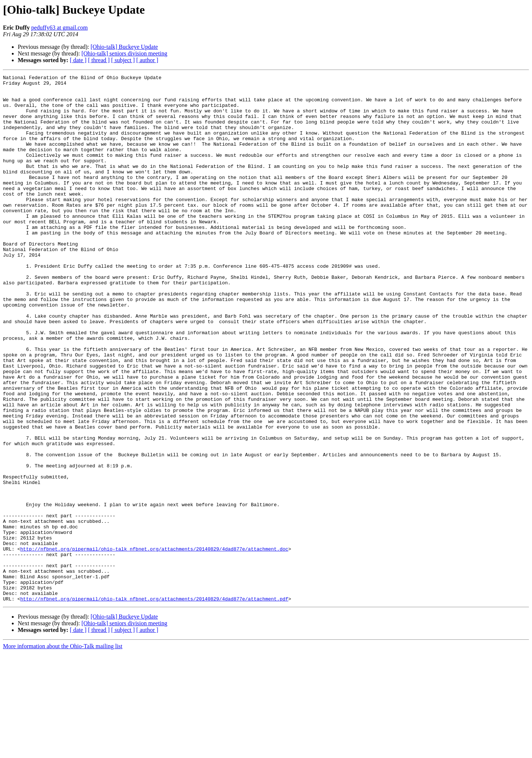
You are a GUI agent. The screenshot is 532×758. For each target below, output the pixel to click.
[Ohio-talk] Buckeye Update (124, 47)
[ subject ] (123, 60)
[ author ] (147, 60)
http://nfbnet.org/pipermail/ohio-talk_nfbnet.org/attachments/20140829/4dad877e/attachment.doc (154, 644)
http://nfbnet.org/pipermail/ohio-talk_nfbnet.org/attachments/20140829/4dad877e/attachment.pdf (154, 704)
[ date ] (78, 60)
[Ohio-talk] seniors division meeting (124, 53)
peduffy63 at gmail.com (59, 28)
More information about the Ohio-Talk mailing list (63, 752)
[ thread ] (99, 60)
